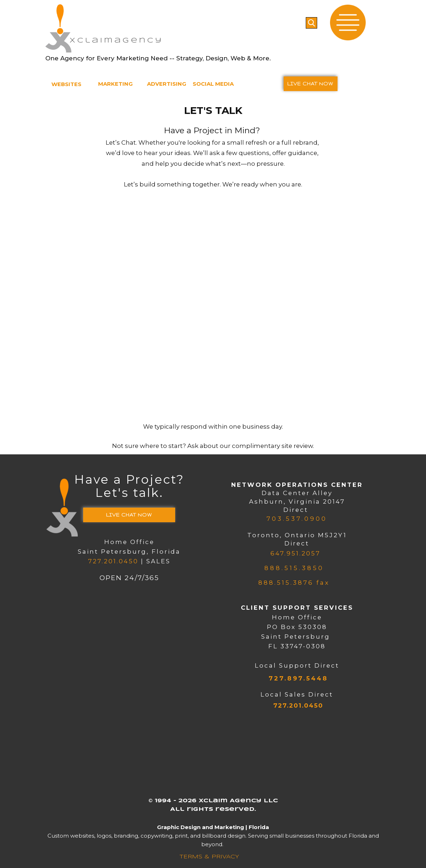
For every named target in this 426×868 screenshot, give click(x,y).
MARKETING (115, 84)
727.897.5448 (297, 678)
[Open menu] (348, 23)
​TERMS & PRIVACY (208, 857)
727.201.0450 (113, 561)
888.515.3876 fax (294, 583)
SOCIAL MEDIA (213, 84)
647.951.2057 (294, 553)
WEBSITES (66, 84)
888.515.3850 (294, 568)
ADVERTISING (167, 84)
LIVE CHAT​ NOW (310, 84)
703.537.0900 (297, 519)
